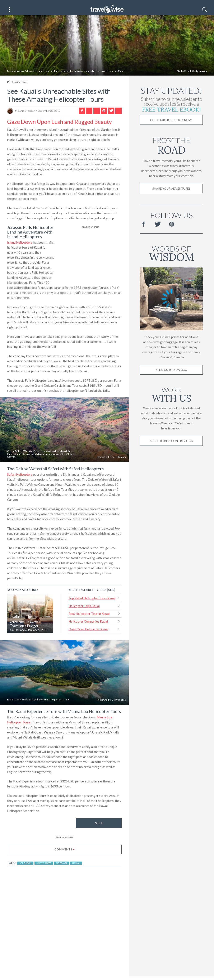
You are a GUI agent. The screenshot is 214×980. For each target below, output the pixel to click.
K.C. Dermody (18, 635)
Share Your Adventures (171, 193)
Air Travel (62, 868)
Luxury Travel (20, 87)
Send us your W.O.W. (171, 375)
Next (99, 828)
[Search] (205, 10)
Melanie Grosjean (25, 116)
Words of (171, 258)
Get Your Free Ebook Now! (171, 125)
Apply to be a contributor (171, 446)
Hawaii (76, 868)
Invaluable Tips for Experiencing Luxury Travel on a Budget (25, 626)
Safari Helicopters (20, 479)
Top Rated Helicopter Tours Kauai (92, 603)
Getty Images (199, 76)
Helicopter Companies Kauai (88, 626)
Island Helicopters (20, 247)
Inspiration (25, 868)
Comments (64, 854)
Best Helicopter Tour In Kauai (89, 619)
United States (44, 868)
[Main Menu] (9, 10)
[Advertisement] (90, 260)
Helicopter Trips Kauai (84, 611)
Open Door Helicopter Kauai (88, 634)
